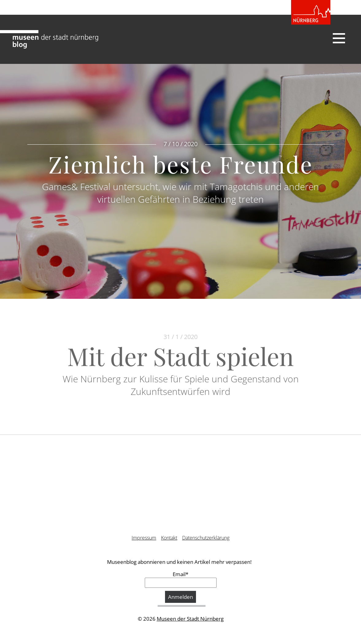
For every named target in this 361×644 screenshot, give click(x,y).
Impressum (144, 538)
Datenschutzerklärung (206, 538)
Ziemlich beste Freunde (181, 164)
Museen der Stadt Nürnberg (190, 619)
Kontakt (169, 538)
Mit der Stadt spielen (180, 356)
